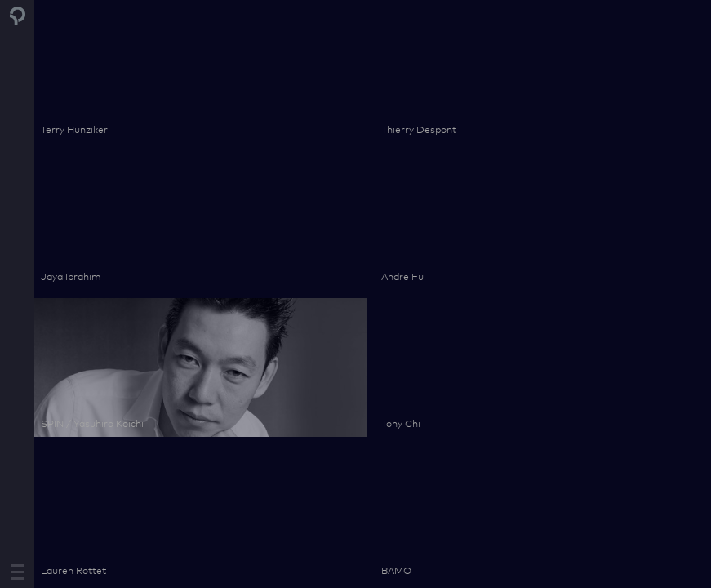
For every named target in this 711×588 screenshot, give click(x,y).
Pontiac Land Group (18, 16)
